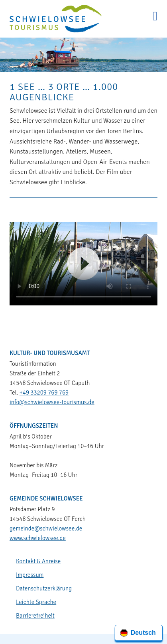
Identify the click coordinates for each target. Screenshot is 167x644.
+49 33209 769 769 (44, 393)
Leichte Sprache (36, 602)
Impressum (30, 575)
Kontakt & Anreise (38, 561)
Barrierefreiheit (35, 616)
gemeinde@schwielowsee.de (46, 528)
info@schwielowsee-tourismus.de (52, 402)
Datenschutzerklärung (44, 588)
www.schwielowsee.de (38, 538)
